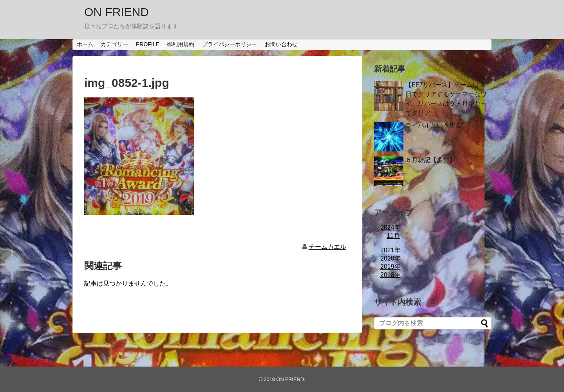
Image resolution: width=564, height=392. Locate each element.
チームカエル (327, 247)
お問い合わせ (281, 44)
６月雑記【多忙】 (430, 160)
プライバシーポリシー (230, 44)
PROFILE (148, 44)
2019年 (390, 267)
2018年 (390, 275)
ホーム (85, 44)
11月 (393, 236)
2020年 (390, 258)
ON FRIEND (117, 12)
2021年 (390, 250)
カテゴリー (114, 44)
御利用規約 (181, 44)
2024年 (390, 227)
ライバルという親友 (434, 125)
